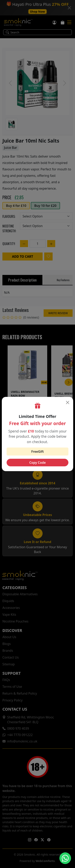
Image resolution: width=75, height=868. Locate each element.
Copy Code (37, 463)
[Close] (68, 402)
